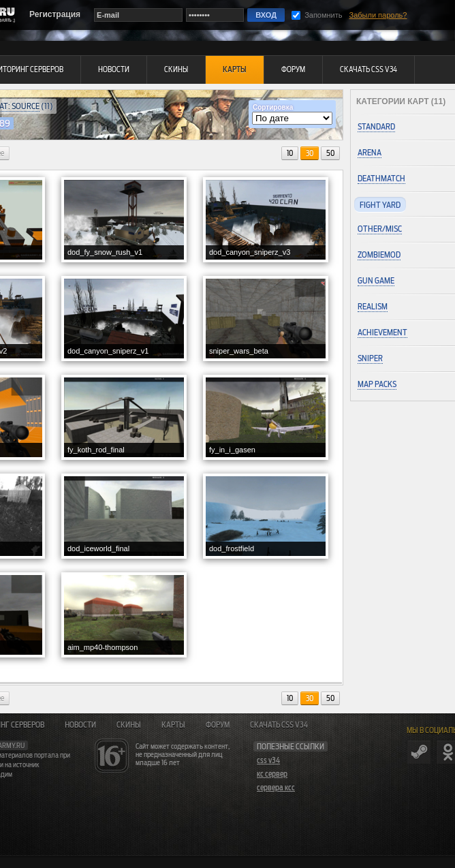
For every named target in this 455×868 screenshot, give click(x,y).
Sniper (370, 358)
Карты (173, 725)
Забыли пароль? (378, 15)
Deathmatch (381, 178)
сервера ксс (276, 788)
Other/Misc (380, 229)
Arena (370, 152)
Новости (80, 725)
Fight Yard (380, 205)
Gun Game (376, 280)
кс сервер (272, 774)
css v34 (268, 760)
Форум (218, 725)
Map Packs (377, 384)
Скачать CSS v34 (279, 725)
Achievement (382, 332)
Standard (376, 126)
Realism (373, 306)
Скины (129, 725)
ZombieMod (379, 254)
